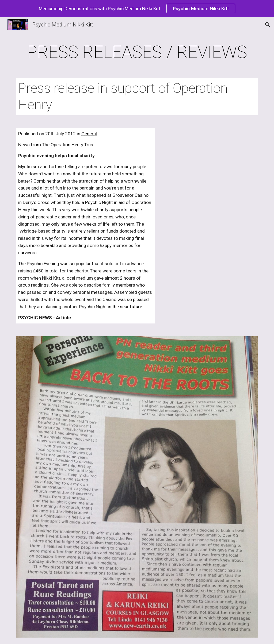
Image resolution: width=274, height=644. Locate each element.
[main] (137, 52)
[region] (137, 9)
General (89, 134)
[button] (268, 25)
